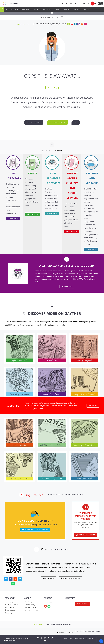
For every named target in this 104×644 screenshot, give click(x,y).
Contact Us (48, 602)
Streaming (9, 613)
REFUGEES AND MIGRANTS (92, 178)
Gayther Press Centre (32, 611)
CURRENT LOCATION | (65, 632)
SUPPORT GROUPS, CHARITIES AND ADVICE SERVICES (72, 186)
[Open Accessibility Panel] (101, 641)
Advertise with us (31, 608)
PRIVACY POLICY (68, 639)
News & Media (10, 610)
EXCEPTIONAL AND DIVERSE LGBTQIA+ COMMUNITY (67, 266)
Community (9, 602)
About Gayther (30, 602)
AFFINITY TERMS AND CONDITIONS (79, 640)
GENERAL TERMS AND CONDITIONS (83, 639)
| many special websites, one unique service (50, 24)
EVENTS (33, 173)
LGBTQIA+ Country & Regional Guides (12, 606)
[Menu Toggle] (2, 9)
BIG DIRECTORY (14, 176)
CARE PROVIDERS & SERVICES (53, 178)
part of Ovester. (22, 638)
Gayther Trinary (30, 605)
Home (76, 631)
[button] (84, 4)
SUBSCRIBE (13, 406)
